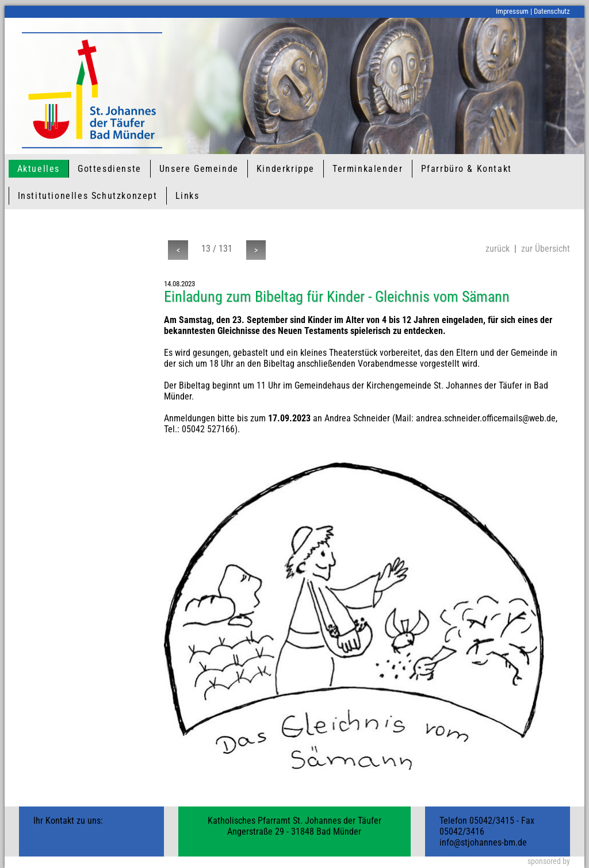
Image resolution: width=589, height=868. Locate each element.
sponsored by (549, 861)
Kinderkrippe (286, 169)
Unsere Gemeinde (199, 169)
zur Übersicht (546, 249)
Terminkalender (368, 169)
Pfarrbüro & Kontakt (466, 169)
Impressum (512, 11)
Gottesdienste (110, 169)
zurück (498, 249)
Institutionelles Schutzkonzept (88, 196)
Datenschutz (552, 11)
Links (188, 196)
